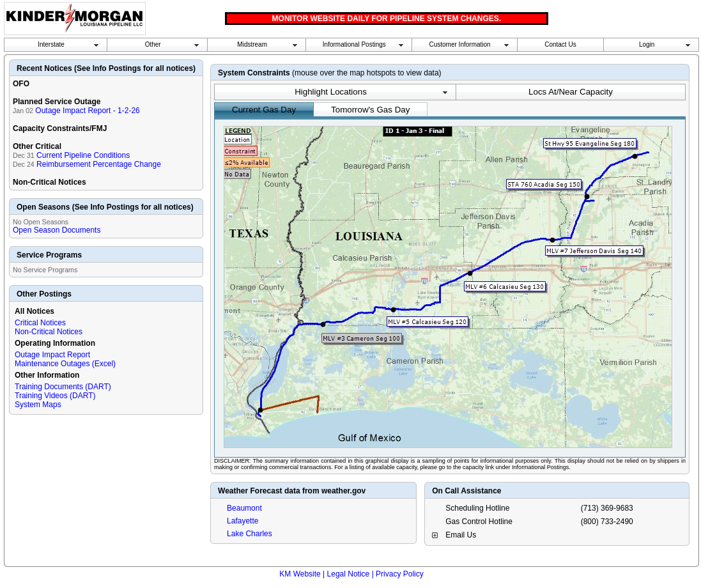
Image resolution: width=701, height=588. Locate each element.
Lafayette (243, 521)
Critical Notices (40, 323)
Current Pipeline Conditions (83, 155)
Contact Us (560, 44)
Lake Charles (250, 534)
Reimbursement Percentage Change (99, 164)
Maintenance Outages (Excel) (65, 364)
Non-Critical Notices (49, 332)
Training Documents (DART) (63, 387)
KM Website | (302, 574)
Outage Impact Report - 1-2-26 (87, 111)
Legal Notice (349, 574)
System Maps (38, 405)
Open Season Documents (57, 230)
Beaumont (244, 508)
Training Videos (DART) (55, 396)
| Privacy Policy (398, 574)
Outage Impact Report (52, 355)
